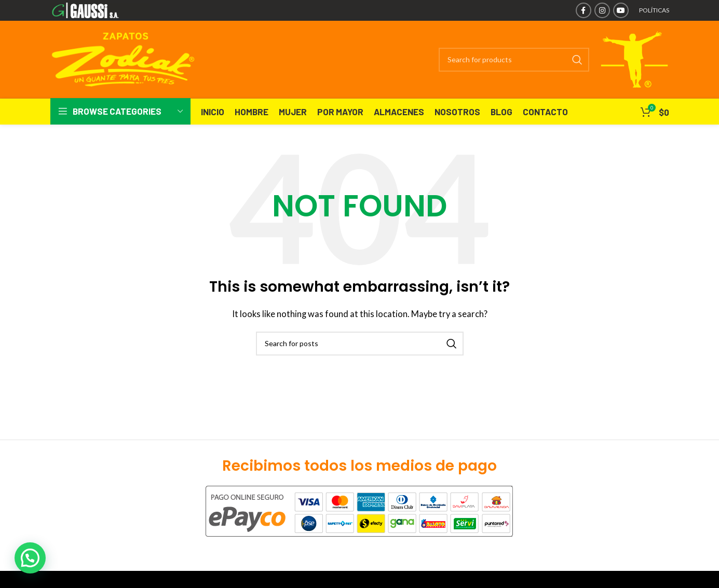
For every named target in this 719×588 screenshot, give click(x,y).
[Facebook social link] (584, 10)
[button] (30, 558)
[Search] (513, 60)
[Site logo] (100, 9)
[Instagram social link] (602, 10)
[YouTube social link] (621, 10)
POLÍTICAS (654, 10)
